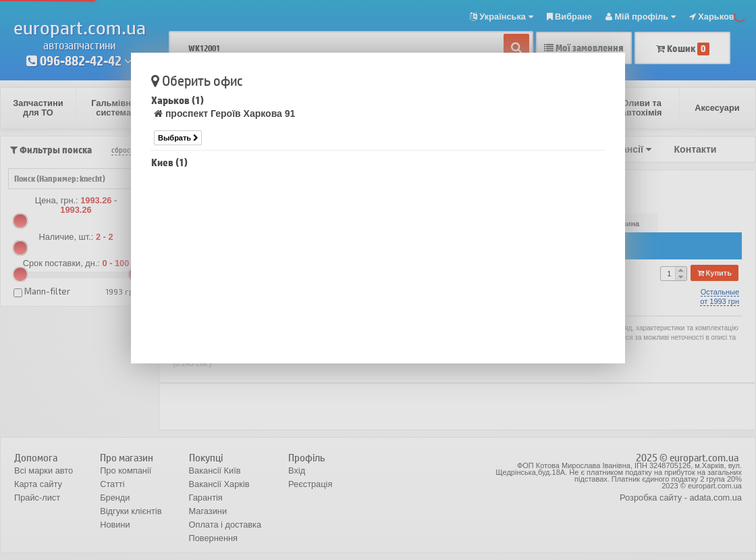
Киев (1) (169, 162)
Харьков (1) (178, 100)
